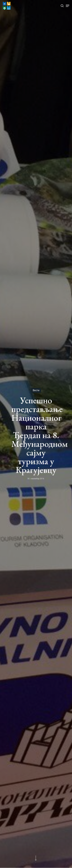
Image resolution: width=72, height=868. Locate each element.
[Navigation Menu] (68, 6)
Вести (36, 391)
